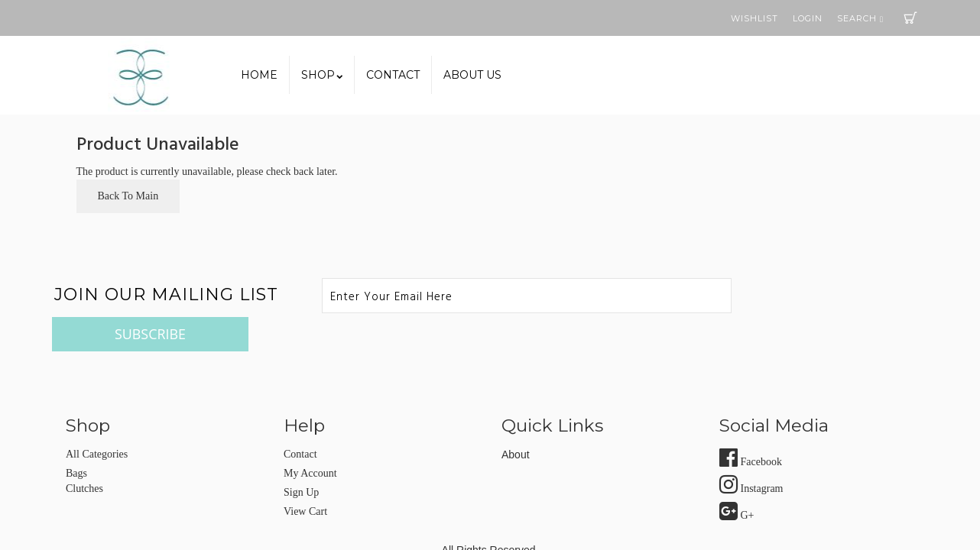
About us (472, 75)
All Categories (97, 420)
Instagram (751, 454)
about (516, 420)
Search (860, 18)
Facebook (751, 427)
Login (808, 18)
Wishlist (754, 18)
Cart (910, 18)
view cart (305, 477)
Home (259, 75)
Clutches (84, 454)
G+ (737, 481)
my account (310, 439)
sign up (301, 458)
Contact (393, 75)
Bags (76, 439)
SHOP (322, 75)
